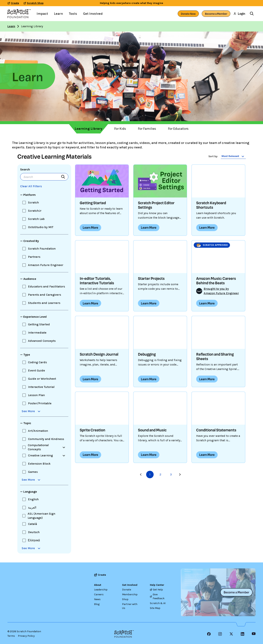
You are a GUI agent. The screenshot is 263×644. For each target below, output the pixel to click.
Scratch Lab (36, 219)
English (33, 499)
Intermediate (37, 333)
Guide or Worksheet (42, 379)
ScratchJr (35, 211)
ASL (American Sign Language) (41, 516)
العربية (32, 507)
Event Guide (36, 370)
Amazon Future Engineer (46, 265)
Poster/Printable (40, 403)
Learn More (90, 227)
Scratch (33, 202)
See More (31, 411)
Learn (11, 26)
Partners (34, 257)
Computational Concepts (38, 447)
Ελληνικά (34, 540)
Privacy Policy (26, 636)
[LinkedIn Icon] (242, 634)
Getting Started (39, 324)
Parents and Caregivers (45, 295)
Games (33, 472)
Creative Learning (40, 455)
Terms (11, 636)
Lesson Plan (36, 395)
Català (32, 524)
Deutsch (34, 532)
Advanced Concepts (42, 341)
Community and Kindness (46, 439)
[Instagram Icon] (220, 634)
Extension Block (39, 464)
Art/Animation (38, 431)
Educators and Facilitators (46, 286)
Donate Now (188, 14)
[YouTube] (254, 634)
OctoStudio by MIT (41, 227)
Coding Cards (37, 362)
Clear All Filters (31, 186)
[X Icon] (231, 634)
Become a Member (216, 14)
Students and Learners (44, 303)
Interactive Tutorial (41, 387)
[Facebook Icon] (209, 634)
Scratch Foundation (42, 249)
